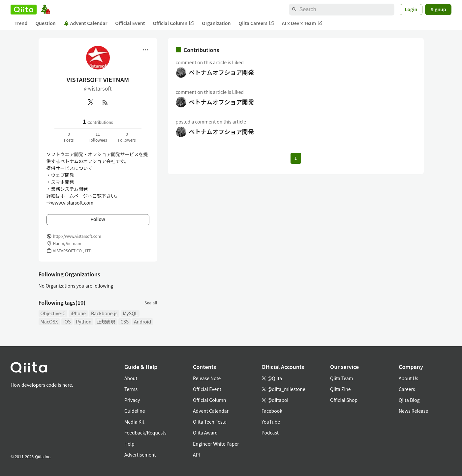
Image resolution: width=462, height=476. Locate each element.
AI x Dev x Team (302, 23)
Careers (407, 389)
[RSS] (105, 102)
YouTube (271, 422)
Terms (131, 389)
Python (84, 322)
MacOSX (49, 322)
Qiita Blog (409, 400)
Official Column (174, 23)
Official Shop (344, 400)
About (131, 378)
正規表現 (106, 322)
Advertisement (140, 455)
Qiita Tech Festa (210, 422)
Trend (21, 23)
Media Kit (134, 422)
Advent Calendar (86, 23)
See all (151, 303)
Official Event (130, 23)
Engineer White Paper (216, 444)
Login (411, 9)
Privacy (132, 400)
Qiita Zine (340, 389)
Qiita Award (205, 433)
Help (129, 444)
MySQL (130, 313)
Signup (438, 9)
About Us (408, 378)
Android (142, 322)
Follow (98, 219)
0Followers (127, 137)
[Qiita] (24, 10)
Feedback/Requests (145, 433)
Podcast (270, 433)
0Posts (69, 137)
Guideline (135, 411)
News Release (413, 411)
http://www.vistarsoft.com (77, 236)
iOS (67, 322)
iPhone (78, 313)
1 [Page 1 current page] (296, 158)
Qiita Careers (256, 23)
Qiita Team (342, 378)
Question (45, 23)
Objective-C (53, 313)
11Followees (98, 137)
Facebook (272, 411)
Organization (216, 23)
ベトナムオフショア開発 (221, 72)
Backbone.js (104, 313)
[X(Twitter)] (91, 102)
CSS (124, 322)
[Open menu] (145, 50)
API (196, 455)
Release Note (207, 378)
